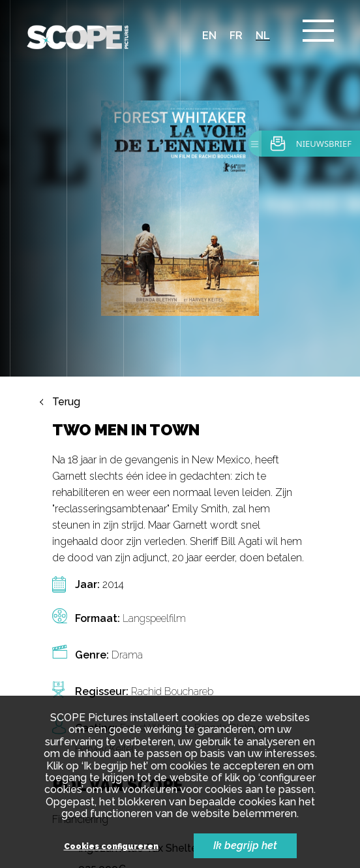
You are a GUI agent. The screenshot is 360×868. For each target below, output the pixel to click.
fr (236, 36)
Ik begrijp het (245, 845)
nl (263, 36)
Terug (66, 402)
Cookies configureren (111, 847)
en (209, 36)
